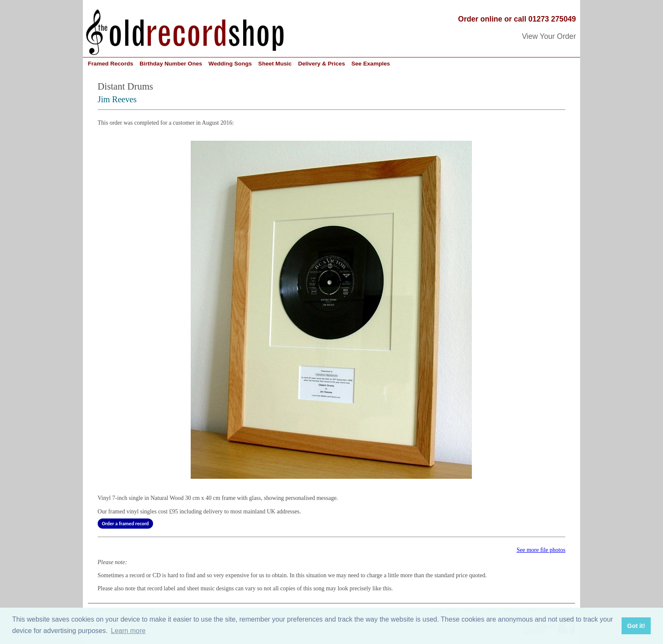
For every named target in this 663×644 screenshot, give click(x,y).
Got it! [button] (636, 626)
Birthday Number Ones (171, 64)
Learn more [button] (128, 631)
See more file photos (541, 550)
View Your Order (549, 36)
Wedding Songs (230, 64)
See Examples (371, 64)
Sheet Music (275, 64)
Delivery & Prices (322, 64)
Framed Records (111, 64)
